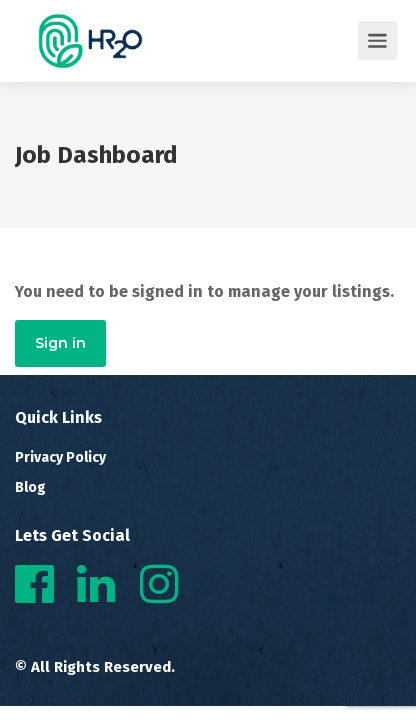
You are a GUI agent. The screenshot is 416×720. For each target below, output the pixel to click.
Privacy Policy (60, 457)
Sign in (60, 343)
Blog (30, 487)
